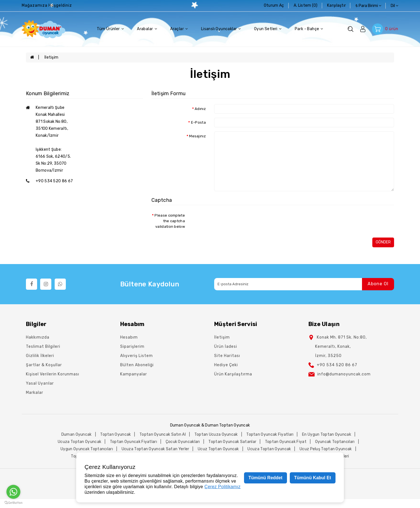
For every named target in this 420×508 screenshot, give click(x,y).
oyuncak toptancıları (335, 442)
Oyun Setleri (268, 29)
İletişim (51, 57)
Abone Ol (378, 284)
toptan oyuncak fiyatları (270, 434)
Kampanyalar (134, 374)
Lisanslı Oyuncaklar (221, 29)
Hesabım (129, 337)
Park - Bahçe (309, 29)
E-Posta (198, 122)
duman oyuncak (77, 434)
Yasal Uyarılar (40, 383)
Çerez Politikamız (223, 487)
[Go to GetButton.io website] (13, 502)
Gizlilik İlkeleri (40, 356)
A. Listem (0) (306, 6)
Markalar (35, 393)
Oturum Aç (275, 6)
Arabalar (147, 29)
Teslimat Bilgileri (43, 347)
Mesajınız (197, 136)
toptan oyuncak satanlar (232, 442)
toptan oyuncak (115, 434)
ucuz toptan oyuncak (218, 449)
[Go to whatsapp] (13, 492)
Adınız (200, 109)
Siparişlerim (132, 347)
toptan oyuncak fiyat (286, 442)
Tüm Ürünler (110, 29)
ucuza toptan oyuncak (79, 442)
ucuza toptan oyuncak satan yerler (155, 449)
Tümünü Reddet (265, 478)
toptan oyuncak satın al (163, 434)
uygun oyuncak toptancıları (87, 449)
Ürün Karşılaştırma (233, 374)
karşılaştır (337, 6)
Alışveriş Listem (137, 356)
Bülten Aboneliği (137, 365)
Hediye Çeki (226, 365)
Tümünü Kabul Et (313, 478)
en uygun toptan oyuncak (327, 434)
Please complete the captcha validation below (170, 221)
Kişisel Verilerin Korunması (53, 374)
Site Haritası (227, 356)
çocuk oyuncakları (183, 442)
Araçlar (179, 29)
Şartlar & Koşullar (44, 365)
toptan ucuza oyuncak (216, 434)
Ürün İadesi (226, 347)
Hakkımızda (38, 337)
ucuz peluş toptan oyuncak (326, 449)
